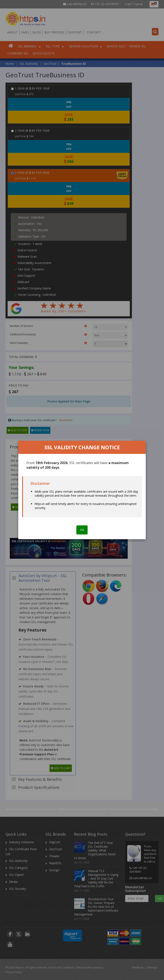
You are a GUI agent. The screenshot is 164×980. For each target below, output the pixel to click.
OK (82, 530)
